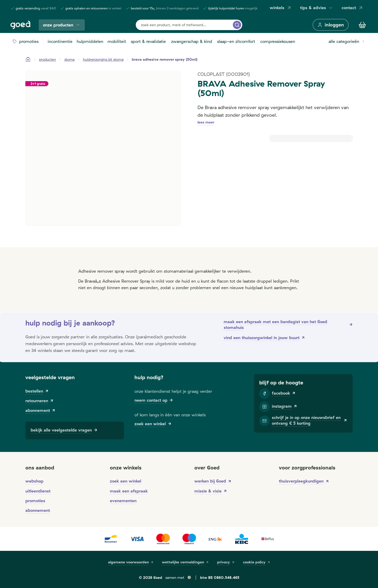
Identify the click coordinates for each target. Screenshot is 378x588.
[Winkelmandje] (362, 25)
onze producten (62, 25)
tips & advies (317, 8)
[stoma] (69, 59)
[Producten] (47, 59)
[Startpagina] (28, 59)
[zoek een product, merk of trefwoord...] (237, 25)
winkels (281, 8)
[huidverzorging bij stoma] (103, 59)
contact (352, 8)
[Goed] (20, 25)
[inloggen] (331, 25)
